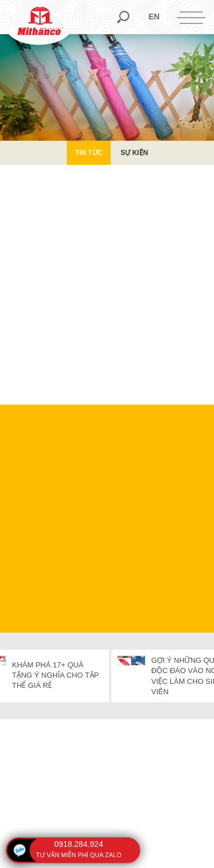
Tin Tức (89, 153)
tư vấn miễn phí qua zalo (79, 855)
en (154, 17)
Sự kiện (134, 153)
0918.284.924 (79, 844)
